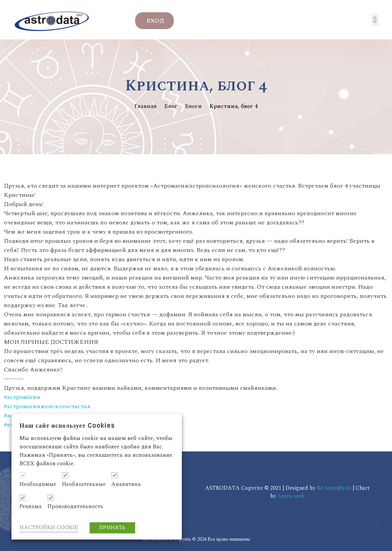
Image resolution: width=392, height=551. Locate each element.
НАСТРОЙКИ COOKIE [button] (49, 527)
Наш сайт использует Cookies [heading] (67, 426)
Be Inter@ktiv (335, 488)
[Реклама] (23, 498)
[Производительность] (51, 498)
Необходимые (38, 484)
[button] (375, 20)
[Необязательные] (65, 475)
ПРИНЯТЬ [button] (112, 528)
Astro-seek (291, 496)
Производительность (75, 507)
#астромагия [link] (22, 397)
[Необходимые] (23, 475)
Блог (171, 106)
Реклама (31, 507)
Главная (145, 106)
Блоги (193, 106)
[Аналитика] (114, 475)
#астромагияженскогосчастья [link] (47, 406)
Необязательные (84, 484)
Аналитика (126, 484)
